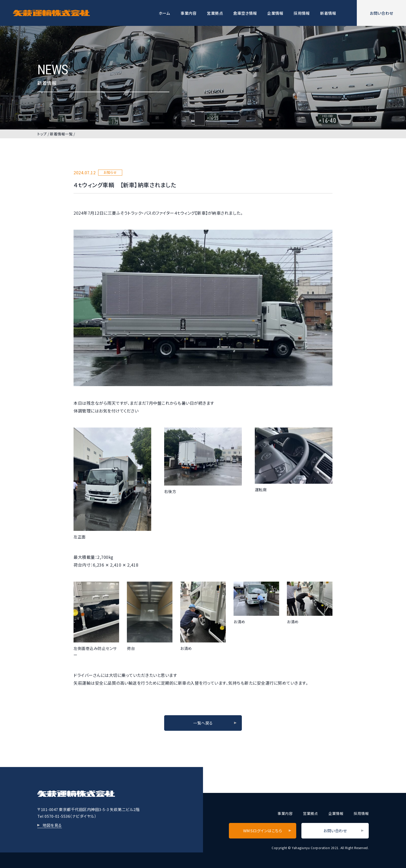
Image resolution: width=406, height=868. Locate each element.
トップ (42, 134)
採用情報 (302, 13)
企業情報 (275, 13)
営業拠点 (215, 13)
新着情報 (328, 13)
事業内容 (189, 13)
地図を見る (52, 825)
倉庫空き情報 (245, 13)
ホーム (165, 13)
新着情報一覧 (61, 134)
